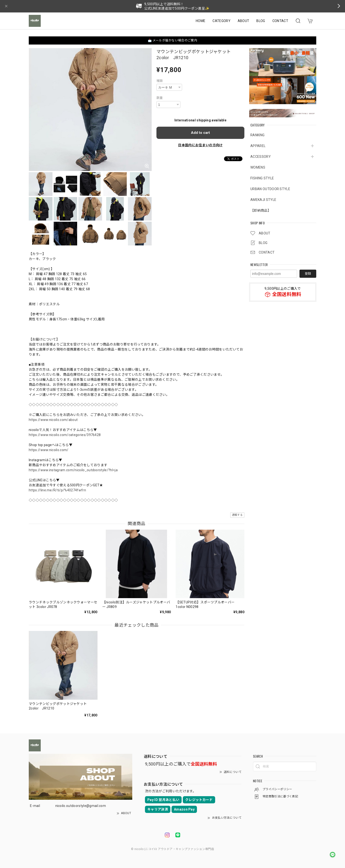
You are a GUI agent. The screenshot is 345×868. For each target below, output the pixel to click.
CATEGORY (221, 21)
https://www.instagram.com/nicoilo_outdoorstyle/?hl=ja (73, 470)
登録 (308, 274)
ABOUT (244, 21)
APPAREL (258, 146)
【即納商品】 (261, 210)
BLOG (261, 21)
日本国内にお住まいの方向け (200, 145)
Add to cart (200, 133)
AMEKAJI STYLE (263, 200)
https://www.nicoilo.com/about (53, 420)
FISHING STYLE (262, 178)
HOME (201, 21)
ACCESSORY (261, 157)
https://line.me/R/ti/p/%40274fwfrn (57, 490)
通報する (237, 515)
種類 (160, 81)
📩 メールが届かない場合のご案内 (172, 40)
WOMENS (258, 167)
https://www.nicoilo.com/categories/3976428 (65, 435)
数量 (160, 98)
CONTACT (280, 21)
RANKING (257, 135)
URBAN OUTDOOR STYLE (270, 189)
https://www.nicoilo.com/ (49, 450)
